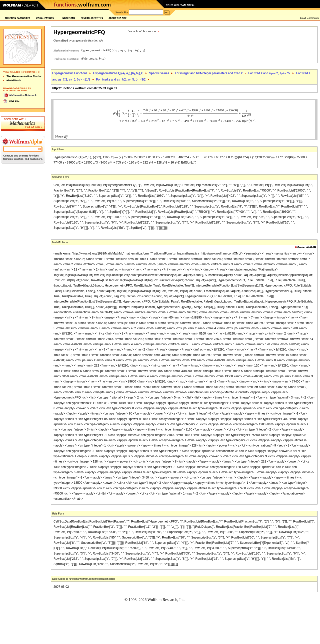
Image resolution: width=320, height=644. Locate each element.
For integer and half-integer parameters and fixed (209, 73)
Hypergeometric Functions (70, 73)
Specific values (159, 73)
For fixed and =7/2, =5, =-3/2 (121, 79)
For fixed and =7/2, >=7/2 (269, 73)
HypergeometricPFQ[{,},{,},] (118, 73)
